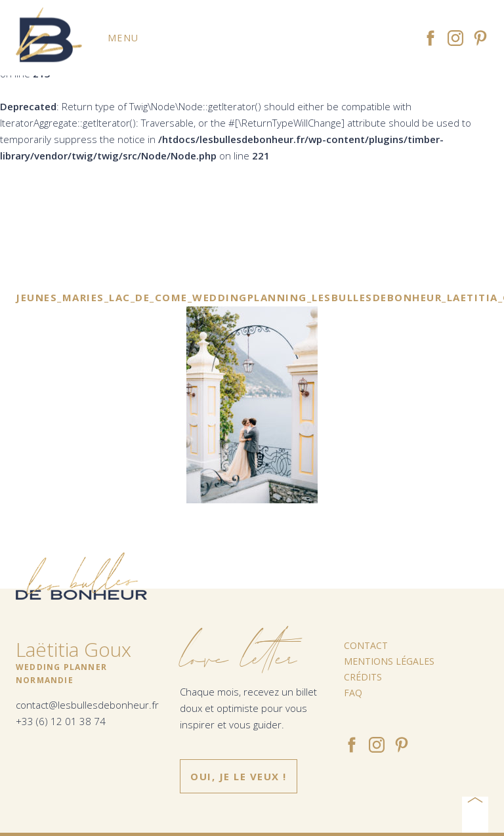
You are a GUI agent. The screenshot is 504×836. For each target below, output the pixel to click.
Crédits (363, 677)
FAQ (353, 693)
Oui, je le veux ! (239, 776)
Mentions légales (389, 661)
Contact (366, 645)
